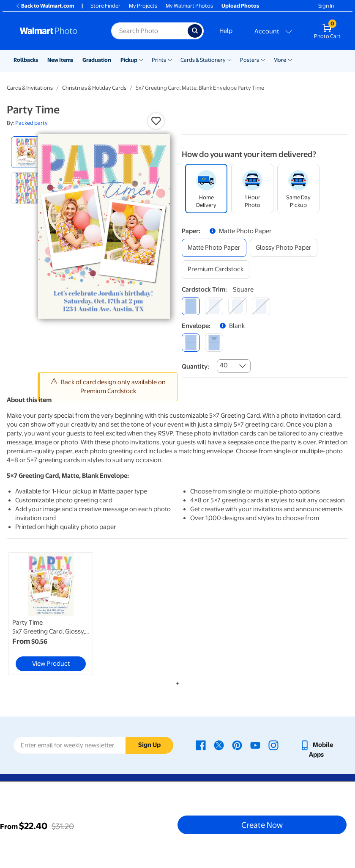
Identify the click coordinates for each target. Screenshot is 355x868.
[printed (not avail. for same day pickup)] (214, 343)
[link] (51, 614)
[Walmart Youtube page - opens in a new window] (255, 745)
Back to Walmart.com (45, 6)
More (280, 60)
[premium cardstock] (216, 269)
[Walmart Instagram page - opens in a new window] (273, 745)
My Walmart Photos (189, 6)
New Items (60, 60)
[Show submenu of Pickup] (141, 59)
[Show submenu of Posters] (263, 59)
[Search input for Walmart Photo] (149, 31)
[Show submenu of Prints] (170, 59)
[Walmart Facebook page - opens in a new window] (201, 745)
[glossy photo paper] (284, 248)
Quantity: (195, 366)
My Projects (143, 6)
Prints (159, 60)
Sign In (326, 6)
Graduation (97, 60)
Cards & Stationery (203, 60)
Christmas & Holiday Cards (94, 88)
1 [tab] (176, 682)
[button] (156, 121)
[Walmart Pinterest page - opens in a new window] (237, 745)
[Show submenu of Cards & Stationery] (229, 59)
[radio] (27, 152)
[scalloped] (261, 306)
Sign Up (149, 745)
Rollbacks (26, 60)
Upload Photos (240, 6)
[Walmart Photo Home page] (56, 31)
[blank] (191, 343)
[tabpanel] (64, 614)
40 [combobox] (224, 365)
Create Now (262, 825)
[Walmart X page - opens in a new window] (219, 745)
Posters (250, 60)
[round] (214, 306)
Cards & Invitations (30, 88)
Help (226, 31)
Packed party (31, 123)
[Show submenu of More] (290, 59)
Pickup (129, 60)
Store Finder (105, 6)
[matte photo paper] (214, 248)
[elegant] (237, 306)
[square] (191, 306)
